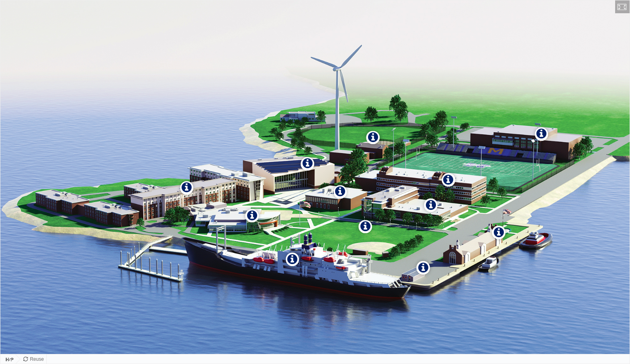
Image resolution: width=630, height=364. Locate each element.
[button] (622, 7)
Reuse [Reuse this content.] (37, 359)
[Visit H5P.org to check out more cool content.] (8, 359)
